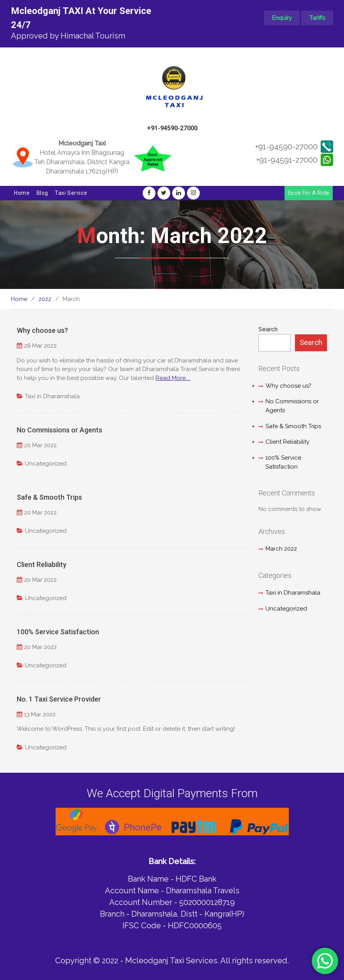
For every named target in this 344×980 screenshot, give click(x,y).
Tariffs (317, 18)
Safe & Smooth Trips (49, 497)
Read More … (173, 378)
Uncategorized (46, 464)
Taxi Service (71, 193)
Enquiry (282, 18)
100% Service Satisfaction (58, 632)
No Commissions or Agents (59, 430)
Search (268, 329)
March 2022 (281, 549)
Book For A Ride (309, 193)
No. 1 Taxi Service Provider (59, 699)
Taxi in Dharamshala (52, 396)
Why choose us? (42, 330)
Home (22, 193)
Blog (42, 193)
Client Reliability (42, 564)
